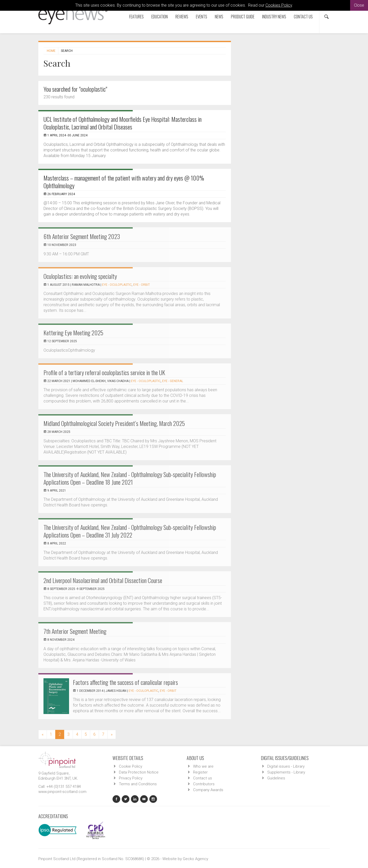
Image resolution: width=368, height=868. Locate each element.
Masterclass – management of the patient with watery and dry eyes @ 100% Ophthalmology (124, 182)
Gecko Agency (196, 859)
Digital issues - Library (286, 766)
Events (202, 17)
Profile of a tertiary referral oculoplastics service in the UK (104, 372)
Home (51, 51)
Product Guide (243, 17)
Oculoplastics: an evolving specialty (80, 276)
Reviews (182, 17)
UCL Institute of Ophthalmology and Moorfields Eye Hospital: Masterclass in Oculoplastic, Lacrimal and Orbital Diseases (122, 123)
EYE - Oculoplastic (117, 285)
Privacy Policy (131, 778)
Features (136, 17)
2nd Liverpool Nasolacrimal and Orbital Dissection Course (103, 580)
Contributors (204, 784)
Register (200, 772)
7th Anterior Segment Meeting (75, 631)
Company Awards (208, 790)
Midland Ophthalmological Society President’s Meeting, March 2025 (114, 423)
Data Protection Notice (139, 772)
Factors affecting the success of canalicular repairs (125, 682)
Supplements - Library (286, 772)
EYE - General (173, 381)
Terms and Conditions (138, 784)
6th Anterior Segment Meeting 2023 (82, 236)
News (219, 17)
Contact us (303, 17)
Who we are (203, 766)
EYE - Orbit (142, 285)
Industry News (274, 17)
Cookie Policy (131, 766)
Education (160, 17)
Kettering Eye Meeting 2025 (73, 332)
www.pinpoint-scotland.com (62, 792)
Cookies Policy (279, 5)
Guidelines (276, 778)
